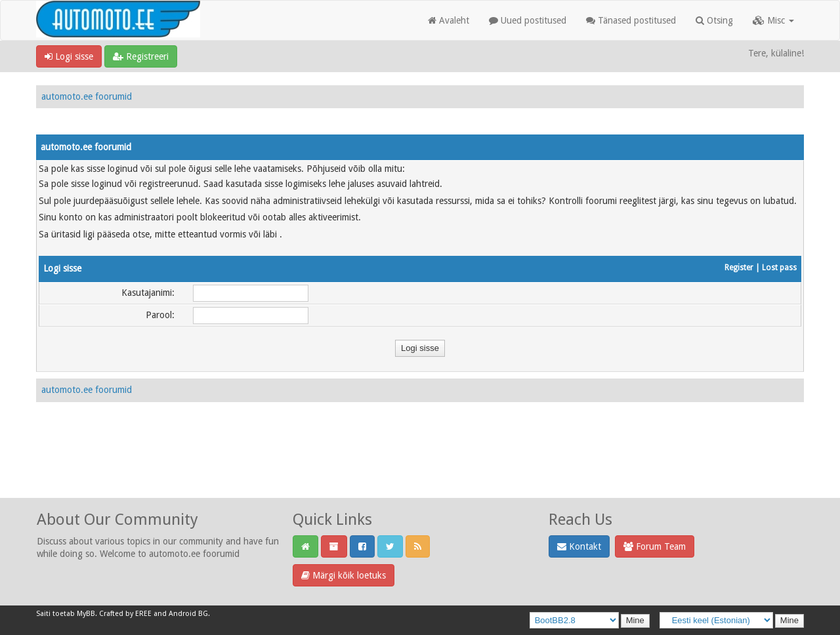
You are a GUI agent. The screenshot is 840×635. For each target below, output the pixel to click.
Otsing (714, 20)
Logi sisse (69, 56)
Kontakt (579, 546)
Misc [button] (773, 20)
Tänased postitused (631, 20)
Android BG (188, 614)
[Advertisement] (420, 464)
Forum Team (655, 546)
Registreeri (141, 56)
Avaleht (449, 20)
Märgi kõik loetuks (344, 575)
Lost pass (779, 268)
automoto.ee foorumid (87, 96)
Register (739, 268)
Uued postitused (528, 20)
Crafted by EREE (125, 614)
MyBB (86, 614)
